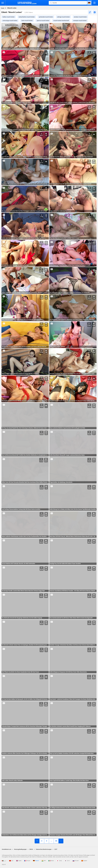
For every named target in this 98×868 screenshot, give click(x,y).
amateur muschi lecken (80, 17)
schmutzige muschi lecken (10, 21)
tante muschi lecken (27, 21)
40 (56, 841)
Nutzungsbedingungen (20, 849)
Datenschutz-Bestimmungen (44, 849)
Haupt (3, 8)
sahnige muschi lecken (63, 17)
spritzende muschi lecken (46, 17)
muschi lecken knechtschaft (61, 21)
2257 (56, 849)
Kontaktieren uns (7, 849)
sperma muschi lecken (43, 21)
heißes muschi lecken (9, 17)
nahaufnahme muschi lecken (27, 17)
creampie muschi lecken (80, 21)
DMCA (31, 849)
